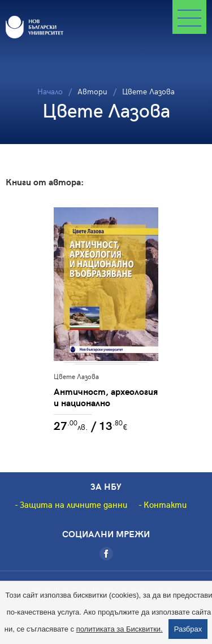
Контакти (165, 504)
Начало (50, 91)
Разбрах (188, 629)
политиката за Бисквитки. (120, 629)
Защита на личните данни (73, 504)
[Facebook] (106, 554)
